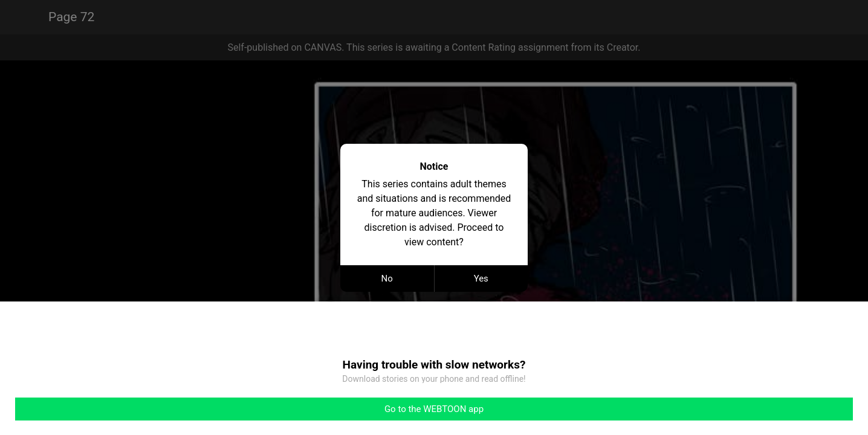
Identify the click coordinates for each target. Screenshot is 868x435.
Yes (481, 279)
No (387, 279)
